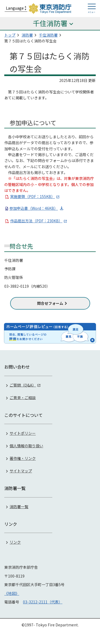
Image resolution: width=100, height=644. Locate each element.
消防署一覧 (19, 507)
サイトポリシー (23, 433)
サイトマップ (21, 471)
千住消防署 (48, 35)
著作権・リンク (23, 458)
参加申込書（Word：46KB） (34, 208)
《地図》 (12, 593)
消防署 (27, 35)
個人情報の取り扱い (26, 446)
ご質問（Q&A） (23, 385)
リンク (15, 542)
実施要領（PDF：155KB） (33, 196)
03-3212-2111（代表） (43, 602)
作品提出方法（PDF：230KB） (36, 221)
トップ (10, 35)
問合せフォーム (50, 303)
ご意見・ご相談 (23, 397)
